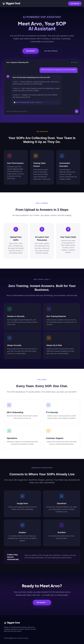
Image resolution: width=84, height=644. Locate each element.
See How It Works (51, 51)
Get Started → (42, 603)
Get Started (75, 4)
